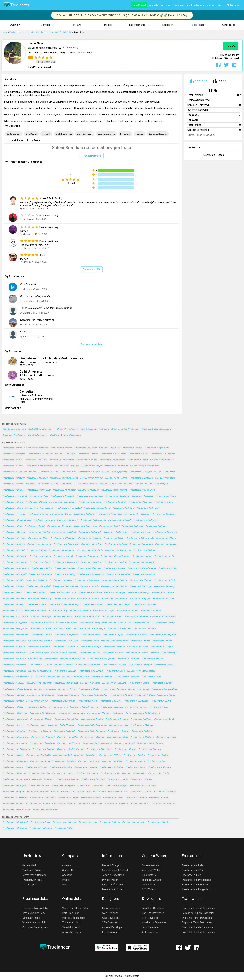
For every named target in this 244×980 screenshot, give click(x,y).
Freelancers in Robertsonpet (71, 749)
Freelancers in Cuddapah (15, 773)
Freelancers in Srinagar (148, 508)
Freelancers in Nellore (91, 562)
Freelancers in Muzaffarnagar (142, 568)
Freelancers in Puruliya (141, 779)
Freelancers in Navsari (45, 689)
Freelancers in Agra (39, 496)
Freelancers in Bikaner (14, 490)
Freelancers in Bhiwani (152, 659)
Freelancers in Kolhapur (90, 538)
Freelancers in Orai (158, 707)
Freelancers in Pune (132, 448)
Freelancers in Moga (135, 761)
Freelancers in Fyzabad (92, 719)
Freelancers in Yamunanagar (115, 641)
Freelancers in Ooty (165, 623)
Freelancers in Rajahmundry (142, 562)
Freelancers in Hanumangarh (71, 713)
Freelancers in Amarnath (66, 641)
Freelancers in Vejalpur (117, 786)
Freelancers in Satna (13, 611)
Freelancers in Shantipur (14, 731)
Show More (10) (92, 269)
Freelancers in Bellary (65, 575)
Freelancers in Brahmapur (87, 580)
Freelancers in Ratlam (67, 623)
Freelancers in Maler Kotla (45, 810)
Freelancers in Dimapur (44, 749)
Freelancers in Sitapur (13, 701)
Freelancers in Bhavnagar (59, 526)
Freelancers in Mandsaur (134, 773)
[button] (15, 25)
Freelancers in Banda (164, 719)
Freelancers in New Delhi (39, 490)
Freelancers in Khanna (136, 798)
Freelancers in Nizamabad (65, 586)
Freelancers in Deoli (96, 792)
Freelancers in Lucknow (36, 460)
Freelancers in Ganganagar (16, 629)
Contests (153, 5)
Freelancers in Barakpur (40, 731)
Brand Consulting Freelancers (125, 429)
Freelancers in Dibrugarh (15, 786)
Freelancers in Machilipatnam (101, 659)
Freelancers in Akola (63, 556)
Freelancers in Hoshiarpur (15, 713)
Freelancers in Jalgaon (40, 556)
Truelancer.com (131, 976)
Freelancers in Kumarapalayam (43, 659)
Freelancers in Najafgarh (63, 496)
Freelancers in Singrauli (65, 665)
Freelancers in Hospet (113, 653)
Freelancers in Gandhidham (95, 695)
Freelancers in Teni (164, 502)
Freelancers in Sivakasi (120, 623)
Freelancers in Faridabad (67, 466)
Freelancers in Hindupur (86, 755)
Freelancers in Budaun (36, 707)
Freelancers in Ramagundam (93, 623)
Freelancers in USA (64, 828)
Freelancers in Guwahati (141, 478)
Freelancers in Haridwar (40, 665)
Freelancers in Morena (14, 725)
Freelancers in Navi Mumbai (114, 490)
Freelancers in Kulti (89, 586)
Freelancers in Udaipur (14, 478)
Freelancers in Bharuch (41, 719)
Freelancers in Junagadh (114, 665)
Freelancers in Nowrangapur (63, 502)
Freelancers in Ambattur (40, 575)
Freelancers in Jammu (166, 544)
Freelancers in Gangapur (72, 792)
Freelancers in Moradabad (93, 520)
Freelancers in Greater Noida (62, 593)
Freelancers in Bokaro (156, 526)
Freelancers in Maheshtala (90, 550)
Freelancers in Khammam (114, 689)
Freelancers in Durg (58, 611)
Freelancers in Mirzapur (14, 641)
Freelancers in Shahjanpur (114, 580)
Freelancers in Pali (90, 641)
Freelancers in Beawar (89, 761)
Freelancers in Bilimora (138, 538)
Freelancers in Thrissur (91, 478)
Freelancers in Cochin (164, 472)
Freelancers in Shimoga (141, 580)
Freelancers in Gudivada (90, 804)
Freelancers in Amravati (86, 526)
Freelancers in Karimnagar (92, 629)
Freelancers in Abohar (113, 761)
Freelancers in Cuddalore (114, 683)
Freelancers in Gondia (159, 773)
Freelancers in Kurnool (14, 550)
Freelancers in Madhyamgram (84, 707)
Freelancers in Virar (119, 725)
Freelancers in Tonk (36, 725)
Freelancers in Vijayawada (115, 472)
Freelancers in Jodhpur (141, 472)
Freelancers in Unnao (13, 707)
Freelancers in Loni (166, 695)
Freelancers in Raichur (145, 629)
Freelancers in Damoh (141, 792)
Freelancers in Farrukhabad (163, 617)
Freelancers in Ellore (164, 665)
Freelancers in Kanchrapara (150, 743)
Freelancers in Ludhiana (116, 466)
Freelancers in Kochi (165, 478)
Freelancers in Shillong (110, 755)
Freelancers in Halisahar (111, 767)
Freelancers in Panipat (115, 593)
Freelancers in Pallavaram (42, 713)
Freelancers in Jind (58, 707)
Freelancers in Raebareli (14, 665)
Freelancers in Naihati (80, 611)
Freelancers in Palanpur (68, 779)
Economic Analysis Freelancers (157, 429)
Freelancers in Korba (164, 556)
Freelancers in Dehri (157, 761)
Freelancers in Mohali (37, 478)
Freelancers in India (88, 822)
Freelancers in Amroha (14, 683)
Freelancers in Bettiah (39, 773)
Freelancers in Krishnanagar (91, 731)
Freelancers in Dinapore (117, 719)
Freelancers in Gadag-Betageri (17, 689)
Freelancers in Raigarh (14, 792)
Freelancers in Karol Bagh (163, 538)
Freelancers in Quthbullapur (16, 635)
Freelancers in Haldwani (142, 737)
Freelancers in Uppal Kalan (43, 798)
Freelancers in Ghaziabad (62, 460)
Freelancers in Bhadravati (63, 701)
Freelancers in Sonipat (128, 611)
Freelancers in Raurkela (90, 532)
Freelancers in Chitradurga (42, 743)
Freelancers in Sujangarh (140, 665)
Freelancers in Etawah (35, 611)
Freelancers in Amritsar (37, 484)
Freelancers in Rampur (35, 593)
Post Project (139, 5)
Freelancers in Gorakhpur (117, 496)
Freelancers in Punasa (114, 568)
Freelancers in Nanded (39, 532)
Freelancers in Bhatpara (141, 544)
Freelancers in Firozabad (39, 586)
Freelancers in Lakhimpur (92, 737)
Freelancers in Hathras (63, 773)
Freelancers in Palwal (39, 786)
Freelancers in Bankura (150, 749)
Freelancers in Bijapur (140, 599)
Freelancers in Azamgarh (38, 804)
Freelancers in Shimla (139, 683)
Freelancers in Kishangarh (15, 761)
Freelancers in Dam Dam (93, 779)
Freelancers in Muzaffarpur (91, 575)
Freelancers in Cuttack (133, 526)
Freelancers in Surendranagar (45, 677)
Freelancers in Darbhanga (40, 599)
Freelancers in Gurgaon (14, 454)
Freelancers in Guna (121, 713)
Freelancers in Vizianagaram (76, 677)
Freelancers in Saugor (41, 617)
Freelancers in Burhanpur (89, 647)
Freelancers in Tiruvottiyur (15, 617)
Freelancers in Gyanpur (162, 647)
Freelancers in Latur (168, 568)
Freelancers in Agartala (14, 647)
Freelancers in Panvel (136, 767)
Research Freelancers (68, 429)
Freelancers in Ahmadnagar (16, 568)
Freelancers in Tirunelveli (15, 496)
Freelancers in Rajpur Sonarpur (116, 556)
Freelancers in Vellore (92, 544)
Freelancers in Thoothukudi (66, 562)
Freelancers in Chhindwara (99, 749)
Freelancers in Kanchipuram (163, 635)
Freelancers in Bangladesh (15, 822)
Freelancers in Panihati (116, 562)
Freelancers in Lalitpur (87, 773)
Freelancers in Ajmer (38, 538)
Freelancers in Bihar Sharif (87, 617)
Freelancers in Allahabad (140, 502)
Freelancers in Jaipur (65, 454)
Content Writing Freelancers (41, 429)
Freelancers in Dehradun (86, 484)
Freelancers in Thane (13, 466)
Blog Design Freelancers (14, 429)
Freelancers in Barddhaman (114, 586)
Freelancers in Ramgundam (62, 550)
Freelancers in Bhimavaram (16, 737)
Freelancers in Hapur (113, 617)
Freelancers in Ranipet (13, 605)
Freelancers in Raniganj (41, 761)
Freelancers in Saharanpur (66, 544)
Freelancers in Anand (124, 743)
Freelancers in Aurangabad (69, 508)
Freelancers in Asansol (14, 544)
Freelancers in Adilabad (165, 792)
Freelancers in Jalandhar (15, 472)
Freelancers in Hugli (151, 677)
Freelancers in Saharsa (118, 731)
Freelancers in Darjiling (43, 779)
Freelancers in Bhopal (87, 460)
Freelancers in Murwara (14, 659)
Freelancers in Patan (113, 798)
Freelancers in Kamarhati (118, 575)
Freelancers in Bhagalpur (89, 568)
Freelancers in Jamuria (112, 707)
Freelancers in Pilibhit (65, 761)
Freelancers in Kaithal (67, 737)
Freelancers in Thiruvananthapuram (158, 514)
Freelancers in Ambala (65, 731)
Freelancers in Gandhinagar (164, 653)
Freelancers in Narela (128, 514)
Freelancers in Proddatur (127, 677)
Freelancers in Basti (140, 804)
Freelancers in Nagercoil (66, 635)
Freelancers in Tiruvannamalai (97, 743)
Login (221, 5)
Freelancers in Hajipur (13, 755)
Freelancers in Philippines (15, 828)
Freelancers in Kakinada (90, 593)
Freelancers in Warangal (14, 532)
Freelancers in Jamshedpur (90, 496)
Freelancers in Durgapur (14, 538)
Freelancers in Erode (140, 532)
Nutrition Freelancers (38, 435)
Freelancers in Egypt (40, 822)
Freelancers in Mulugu (165, 586)
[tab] (198, 81)
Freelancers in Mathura (144, 575)
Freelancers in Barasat (141, 586)
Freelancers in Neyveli (102, 677)
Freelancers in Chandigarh (40, 454)
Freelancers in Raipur (88, 490)
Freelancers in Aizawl (163, 599)
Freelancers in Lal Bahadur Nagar (64, 605)
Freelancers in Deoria (13, 767)
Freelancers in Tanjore (163, 593)
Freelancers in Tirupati (104, 611)
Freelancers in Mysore (61, 514)
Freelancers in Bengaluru (163, 454)
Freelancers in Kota (133, 484)
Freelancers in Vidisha (118, 737)
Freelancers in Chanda (37, 580)
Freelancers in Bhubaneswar (39, 466)
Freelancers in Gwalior (111, 484)
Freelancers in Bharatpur (65, 629)
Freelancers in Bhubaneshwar (17, 520)
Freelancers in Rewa (141, 641)
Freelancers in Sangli (109, 526)
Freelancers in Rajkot (138, 460)
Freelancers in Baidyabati (116, 804)
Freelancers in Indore (88, 454)
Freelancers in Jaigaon (136, 707)
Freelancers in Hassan (36, 767)
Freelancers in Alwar (65, 599)
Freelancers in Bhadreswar (90, 786)
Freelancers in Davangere (15, 556)
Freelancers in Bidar (162, 641)
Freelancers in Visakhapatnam (144, 466)
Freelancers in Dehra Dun (116, 532)
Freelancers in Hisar (12, 593)
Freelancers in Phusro (89, 665)
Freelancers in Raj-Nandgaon (62, 725)
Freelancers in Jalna (36, 605)
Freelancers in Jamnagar (39, 544)
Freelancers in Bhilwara (61, 580)
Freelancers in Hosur (41, 629)
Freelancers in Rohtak (165, 580)
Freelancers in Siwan (118, 792)
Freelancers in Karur (144, 623)
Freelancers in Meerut (36, 502)
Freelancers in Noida (138, 454)
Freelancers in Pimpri (166, 496)
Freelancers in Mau (63, 617)
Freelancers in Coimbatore (112, 460)
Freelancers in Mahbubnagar (16, 749)
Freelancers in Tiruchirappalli (39, 508)
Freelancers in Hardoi (118, 779)
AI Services (233, 5)
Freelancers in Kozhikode (64, 532)
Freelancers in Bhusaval (14, 671)
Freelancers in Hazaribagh (15, 719)
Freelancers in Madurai (116, 478)
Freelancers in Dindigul (139, 593)
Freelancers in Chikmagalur (143, 786)
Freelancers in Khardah (61, 767)
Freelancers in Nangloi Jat (73, 659)
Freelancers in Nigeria (158, 822)
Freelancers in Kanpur (89, 472)
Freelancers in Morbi (91, 798)
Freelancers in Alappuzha (15, 623)
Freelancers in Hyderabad (157, 448)
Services (165, 5)
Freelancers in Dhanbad (90, 502)
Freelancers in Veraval (110, 701)
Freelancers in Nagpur (92, 466)
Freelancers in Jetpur (68, 798)
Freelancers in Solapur (124, 508)
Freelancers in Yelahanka (64, 804)
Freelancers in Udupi (145, 695)
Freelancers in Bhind (90, 683)
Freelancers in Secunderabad (64, 478)
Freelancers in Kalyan (13, 502)
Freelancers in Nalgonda (63, 786)
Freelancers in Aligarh (44, 520)
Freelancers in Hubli (106, 514)
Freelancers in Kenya (110, 822)
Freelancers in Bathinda (136, 617)
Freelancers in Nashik (143, 496)
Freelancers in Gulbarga (116, 544)
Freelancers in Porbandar (15, 743)
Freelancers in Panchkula (15, 653)
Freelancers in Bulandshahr (64, 653)
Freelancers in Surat (12, 460)
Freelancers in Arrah (90, 635)
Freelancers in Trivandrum (64, 472)
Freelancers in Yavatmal (86, 767)
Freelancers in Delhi (12, 448)
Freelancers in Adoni (87, 701)
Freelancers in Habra (166, 737)
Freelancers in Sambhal (137, 653)
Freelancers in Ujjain (37, 550)
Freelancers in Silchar (141, 719)
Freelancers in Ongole (162, 683)
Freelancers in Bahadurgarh (146, 713)
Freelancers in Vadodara (162, 460)
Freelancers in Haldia (89, 689)
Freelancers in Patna (39, 472)
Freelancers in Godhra (158, 755)
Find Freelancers (195, 5)
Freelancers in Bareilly (68, 520)
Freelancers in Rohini (84, 514)
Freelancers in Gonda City (38, 755)
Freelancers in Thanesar (69, 743)
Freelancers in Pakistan (41, 828)
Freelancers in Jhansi (40, 562)
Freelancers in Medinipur (67, 719)
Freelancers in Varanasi (64, 490)
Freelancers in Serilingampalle (92, 725)
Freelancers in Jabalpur (156, 484)
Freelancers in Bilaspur (88, 599)
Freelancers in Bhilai (13, 526)
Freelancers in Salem (38, 514)
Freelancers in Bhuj (62, 755)
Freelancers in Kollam (42, 568)
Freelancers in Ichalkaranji (114, 599)
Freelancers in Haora (13, 508)
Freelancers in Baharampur (16, 677)
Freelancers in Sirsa (115, 671)
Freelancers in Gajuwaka (144, 605)
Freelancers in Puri (67, 689)
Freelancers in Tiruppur (14, 514)
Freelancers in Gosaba (136, 635)
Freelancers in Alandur (98, 713)
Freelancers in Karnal (42, 635)
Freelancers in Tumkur (14, 586)
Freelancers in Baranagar (118, 605)
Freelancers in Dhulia (65, 568)
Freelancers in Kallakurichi (142, 490)
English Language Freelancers (95, 429)
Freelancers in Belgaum (87, 556)
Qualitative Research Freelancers (66, 435)
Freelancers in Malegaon (145, 550)
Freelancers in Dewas (93, 605)
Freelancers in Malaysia (134, 822)
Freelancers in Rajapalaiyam (16, 779)
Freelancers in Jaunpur (14, 695)
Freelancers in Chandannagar (141, 671)
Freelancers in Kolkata (110, 448)
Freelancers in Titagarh (160, 767)
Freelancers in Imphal (113, 635)
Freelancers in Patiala (13, 580)
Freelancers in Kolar (110, 773)
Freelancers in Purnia (90, 653)
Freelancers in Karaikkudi (91, 671)
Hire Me (231, 46)
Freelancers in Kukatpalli (15, 575)
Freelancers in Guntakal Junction (42, 792)
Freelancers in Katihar (128, 659)
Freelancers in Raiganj (139, 689)
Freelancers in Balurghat (43, 737)
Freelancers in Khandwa (40, 671)
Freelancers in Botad (159, 798)
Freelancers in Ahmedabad (113, 454)
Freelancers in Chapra (138, 647)
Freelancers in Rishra (13, 804)
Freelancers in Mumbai (61, 448)
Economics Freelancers (14, 435)
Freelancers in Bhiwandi (120, 520)
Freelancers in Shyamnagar (118, 550)
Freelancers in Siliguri (114, 538)
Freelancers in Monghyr (39, 647)
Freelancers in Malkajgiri (142, 725)
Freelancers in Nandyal (121, 695)
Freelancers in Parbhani (14, 599)
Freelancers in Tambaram (39, 683)
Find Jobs (178, 5)
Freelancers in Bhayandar (165, 532)
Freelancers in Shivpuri (37, 701)
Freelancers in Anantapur (42, 623)
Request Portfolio (92, 156)
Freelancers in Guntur (13, 484)
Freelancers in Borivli (35, 526)
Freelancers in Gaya (142, 556)
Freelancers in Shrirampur (120, 629)
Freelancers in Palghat (134, 755)
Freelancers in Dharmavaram (17, 810)
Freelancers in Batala (142, 731)
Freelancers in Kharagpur (40, 641)
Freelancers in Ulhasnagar (63, 538)
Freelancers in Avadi (151, 611)
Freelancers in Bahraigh (65, 671)
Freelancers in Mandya (125, 749)
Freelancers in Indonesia (64, 822)
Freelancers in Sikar (39, 653)
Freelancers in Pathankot (66, 683)
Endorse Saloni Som (91, 344)
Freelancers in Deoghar (64, 647)
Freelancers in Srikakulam (15, 798)
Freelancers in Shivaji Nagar (97, 508)
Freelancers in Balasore (164, 804)
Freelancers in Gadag (161, 701)
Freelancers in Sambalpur (136, 701)
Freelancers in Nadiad (114, 647)
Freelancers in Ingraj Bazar (165, 689)
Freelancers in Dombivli (115, 502)
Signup (211, 5)
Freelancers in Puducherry (146, 520)
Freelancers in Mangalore (15, 562)
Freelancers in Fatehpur (68, 695)
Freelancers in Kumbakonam (41, 695)
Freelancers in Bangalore (36, 448)
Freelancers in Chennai (86, 448)
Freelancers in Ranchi (61, 484)
